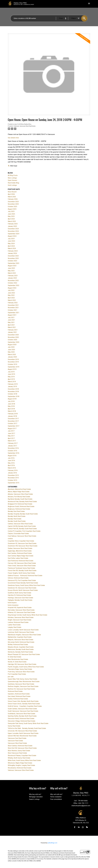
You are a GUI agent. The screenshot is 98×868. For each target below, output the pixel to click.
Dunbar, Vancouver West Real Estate (20, 548)
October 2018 (12, 394)
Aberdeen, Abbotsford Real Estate (19, 489)
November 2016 (13, 448)
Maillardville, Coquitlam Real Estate (20, 637)
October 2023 (12, 261)
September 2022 (14, 285)
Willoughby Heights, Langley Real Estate (21, 765)
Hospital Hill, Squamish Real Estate (20, 608)
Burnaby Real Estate (15, 519)
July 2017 (11, 431)
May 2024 (11, 244)
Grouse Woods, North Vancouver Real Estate (23, 590)
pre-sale (11, 677)
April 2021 (11, 325)
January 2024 (12, 253)
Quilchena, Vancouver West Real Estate (21, 684)
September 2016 (14, 453)
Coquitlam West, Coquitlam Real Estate (21, 541)
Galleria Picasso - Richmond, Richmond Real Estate (25, 576)
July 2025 (11, 211)
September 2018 (14, 396)
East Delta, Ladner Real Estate (18, 558)
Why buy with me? (35, 794)
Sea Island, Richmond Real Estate (19, 696)
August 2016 (12, 456)
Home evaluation (56, 797)
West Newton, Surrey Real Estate (19, 751)
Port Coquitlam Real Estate (17, 674)
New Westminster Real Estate (18, 659)
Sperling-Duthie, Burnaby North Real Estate (22, 716)
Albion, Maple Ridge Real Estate (19, 492)
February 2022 (13, 303)
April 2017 (11, 438)
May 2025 (11, 216)
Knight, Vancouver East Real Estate (20, 620)
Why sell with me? (56, 794)
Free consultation (56, 799)
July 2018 (11, 401)
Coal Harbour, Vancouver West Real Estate (22, 536)
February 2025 (13, 224)
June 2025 (11, 214)
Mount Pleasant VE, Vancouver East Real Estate (24, 654)
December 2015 (13, 475)
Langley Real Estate (15, 627)
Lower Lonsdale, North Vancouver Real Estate (23, 630)
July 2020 (11, 347)
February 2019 (13, 384)
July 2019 (11, 372)
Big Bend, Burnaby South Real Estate (20, 499)
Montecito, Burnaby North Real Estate (20, 652)
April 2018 (11, 409)
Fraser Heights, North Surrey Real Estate (21, 573)
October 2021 (12, 310)
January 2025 (12, 226)
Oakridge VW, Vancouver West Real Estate (22, 664)
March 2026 (12, 197)
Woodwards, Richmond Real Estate (20, 768)
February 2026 (13, 199)
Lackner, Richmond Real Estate (18, 622)
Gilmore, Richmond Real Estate (18, 578)
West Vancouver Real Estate (17, 753)
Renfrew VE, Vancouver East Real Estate (21, 689)
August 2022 (12, 288)
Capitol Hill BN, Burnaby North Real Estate (22, 526)
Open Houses (12, 180)
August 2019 (12, 369)
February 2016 (13, 470)
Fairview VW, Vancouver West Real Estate (22, 563)
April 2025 (11, 219)
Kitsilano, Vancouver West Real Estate (21, 617)
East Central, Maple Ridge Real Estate (21, 556)
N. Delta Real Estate (15, 657)
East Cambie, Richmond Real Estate (20, 553)
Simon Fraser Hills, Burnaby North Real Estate (23, 701)
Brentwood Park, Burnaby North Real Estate (22, 502)
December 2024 (13, 229)
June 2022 (11, 293)
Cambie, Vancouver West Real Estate (20, 524)
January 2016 (12, 473)
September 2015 (14, 483)
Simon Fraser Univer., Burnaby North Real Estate (24, 704)
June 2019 (11, 374)
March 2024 (12, 248)
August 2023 (12, 266)
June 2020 (11, 350)
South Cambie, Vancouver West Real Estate (22, 709)
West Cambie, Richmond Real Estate (20, 746)
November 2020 (13, 337)
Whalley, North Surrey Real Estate (19, 758)
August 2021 (12, 315)
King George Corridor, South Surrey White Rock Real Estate (28, 615)
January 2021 (12, 332)
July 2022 (11, 290)
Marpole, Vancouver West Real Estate (21, 640)
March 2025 (12, 221)
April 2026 (11, 194)
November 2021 (13, 308)
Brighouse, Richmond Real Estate (19, 509)
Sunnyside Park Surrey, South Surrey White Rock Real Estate (28, 723)
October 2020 (12, 340)
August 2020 (12, 345)
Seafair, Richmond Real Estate (18, 699)
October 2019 (12, 364)
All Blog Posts (13, 175)
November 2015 (13, 478)
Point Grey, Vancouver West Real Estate (21, 672)
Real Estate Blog (13, 183)
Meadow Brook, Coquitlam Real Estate (21, 647)
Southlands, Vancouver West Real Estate (21, 714)
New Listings (12, 178)
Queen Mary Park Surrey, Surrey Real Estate (22, 679)
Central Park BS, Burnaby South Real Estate (22, 529)
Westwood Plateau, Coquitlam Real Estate (22, 756)
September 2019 (14, 367)
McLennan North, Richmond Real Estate (21, 642)
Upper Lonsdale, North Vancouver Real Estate (23, 733)
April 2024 (11, 246)
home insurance (13, 605)
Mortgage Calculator (36, 797)
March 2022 (12, 300)
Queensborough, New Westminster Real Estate (24, 682)
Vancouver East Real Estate (17, 738)
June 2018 (11, 404)
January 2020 (12, 357)
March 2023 (12, 273)
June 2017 (11, 433)
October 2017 (12, 423)
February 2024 (13, 251)
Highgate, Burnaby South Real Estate (20, 600)
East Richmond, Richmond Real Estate (21, 561)
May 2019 (11, 377)
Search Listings (34, 799)
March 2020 (12, 355)
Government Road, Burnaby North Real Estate (23, 583)
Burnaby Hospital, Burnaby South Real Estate (23, 514)
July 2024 (11, 239)
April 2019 (11, 379)
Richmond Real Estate (15, 691)
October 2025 (12, 207)
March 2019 (12, 382)
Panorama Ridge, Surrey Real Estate (20, 669)
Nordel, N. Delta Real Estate (17, 662)
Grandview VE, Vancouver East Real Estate (22, 588)
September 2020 (14, 342)
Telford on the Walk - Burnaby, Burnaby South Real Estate (27, 728)
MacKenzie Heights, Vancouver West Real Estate (24, 635)
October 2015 (12, 480)
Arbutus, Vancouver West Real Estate (20, 494)
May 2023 (11, 271)
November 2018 (13, 392)
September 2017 (14, 426)
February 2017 (13, 443)
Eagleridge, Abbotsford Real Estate (20, 551)
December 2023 (13, 256)
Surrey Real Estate (14, 726)
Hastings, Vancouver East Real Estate (20, 598)
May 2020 (11, 352)
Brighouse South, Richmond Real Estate (21, 506)
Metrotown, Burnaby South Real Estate (21, 649)
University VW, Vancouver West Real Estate (22, 731)
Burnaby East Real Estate (16, 511)
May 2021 (11, 322)
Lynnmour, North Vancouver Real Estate (21, 632)
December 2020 (13, 335)
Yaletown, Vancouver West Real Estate (25, 126)
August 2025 (12, 209)
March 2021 (12, 327)
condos (10, 539)
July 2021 (11, 318)
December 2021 (13, 305)
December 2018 (13, 389)
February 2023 (13, 276)
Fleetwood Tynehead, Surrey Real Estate (21, 568)
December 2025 (13, 202)
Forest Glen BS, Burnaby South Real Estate (22, 571)
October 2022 (12, 283)
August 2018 (12, 399)
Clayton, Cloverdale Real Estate (18, 534)
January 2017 (12, 446)
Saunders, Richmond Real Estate (19, 694)
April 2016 (11, 465)
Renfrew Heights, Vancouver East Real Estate (23, 686)
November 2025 (13, 204)
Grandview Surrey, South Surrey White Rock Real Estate (26, 585)
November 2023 (13, 258)
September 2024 (14, 234)
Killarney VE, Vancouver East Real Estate (21, 612)
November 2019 (13, 362)
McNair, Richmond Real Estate (18, 645)
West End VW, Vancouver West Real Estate (22, 748)
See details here (13, 138)
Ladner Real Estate (14, 625)
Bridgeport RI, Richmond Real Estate (20, 504)
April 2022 (11, 298)
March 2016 (12, 468)
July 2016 (11, 458)
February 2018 (13, 414)
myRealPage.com (52, 843)
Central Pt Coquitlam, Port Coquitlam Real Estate (24, 531)
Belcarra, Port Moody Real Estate (19, 497)
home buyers (12, 603)
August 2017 (12, 429)
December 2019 (13, 359)
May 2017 (11, 436)
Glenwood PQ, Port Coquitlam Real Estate (22, 580)
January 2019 (12, 387)
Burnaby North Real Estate (17, 516)
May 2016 (11, 463)
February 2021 (13, 330)
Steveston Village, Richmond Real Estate (22, 721)
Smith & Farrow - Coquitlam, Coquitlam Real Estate (25, 706)
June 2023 (11, 268)
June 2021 (11, 320)
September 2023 (14, 263)
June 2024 (11, 241)
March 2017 (12, 441)
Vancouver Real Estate (15, 741)
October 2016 (12, 451)
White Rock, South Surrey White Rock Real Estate (24, 760)
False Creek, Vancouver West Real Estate (22, 566)
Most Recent (12, 192)
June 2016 (11, 460)
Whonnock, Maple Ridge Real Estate (20, 763)
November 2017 (13, 421)
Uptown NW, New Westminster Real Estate (22, 736)
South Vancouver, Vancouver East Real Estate (23, 711)
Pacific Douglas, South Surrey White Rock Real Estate (26, 667)
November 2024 (13, 231)
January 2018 (12, 416)
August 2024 (12, 236)
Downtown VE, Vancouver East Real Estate (22, 543)
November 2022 (13, 281)
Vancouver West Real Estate (17, 743)
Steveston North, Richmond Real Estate (21, 719)
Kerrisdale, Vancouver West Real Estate (21, 610)
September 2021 (14, 313)
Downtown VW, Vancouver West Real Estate (23, 546)
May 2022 (11, 295)
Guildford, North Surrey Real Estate (20, 593)
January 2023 (12, 278)
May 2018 (11, 406)
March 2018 (12, 411)
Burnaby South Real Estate (17, 521)
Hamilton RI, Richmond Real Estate (19, 595)
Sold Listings (12, 185)
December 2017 (13, 419)
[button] (75, 827)
